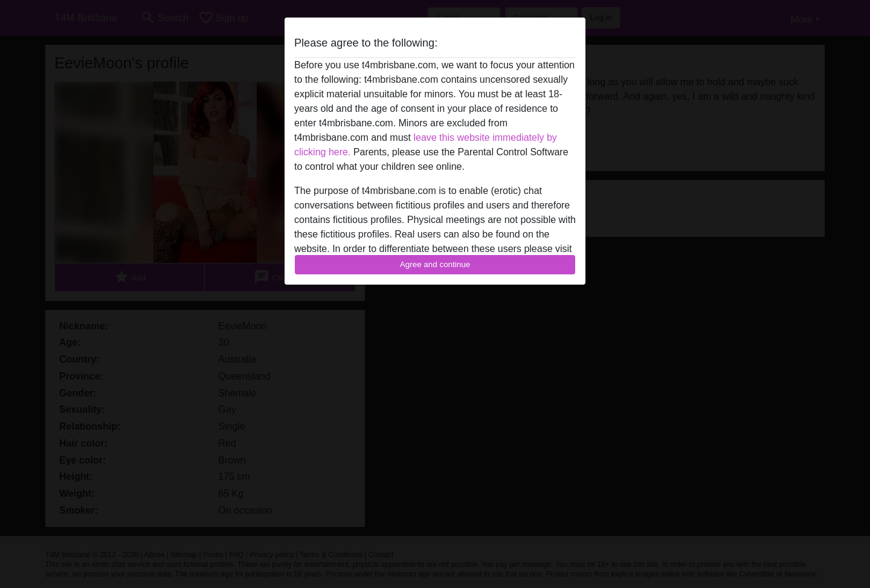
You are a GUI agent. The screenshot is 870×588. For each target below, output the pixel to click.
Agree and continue (435, 264)
